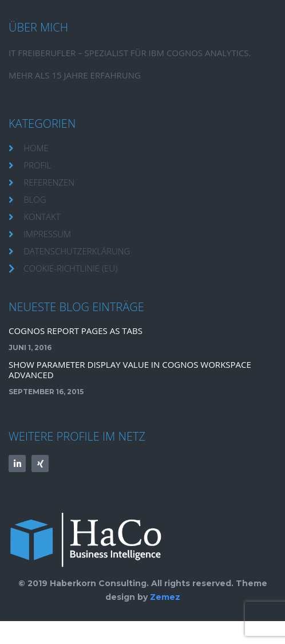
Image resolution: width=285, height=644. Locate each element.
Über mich (38, 27)
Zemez (165, 597)
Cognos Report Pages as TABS (76, 331)
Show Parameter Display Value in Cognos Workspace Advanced (130, 370)
